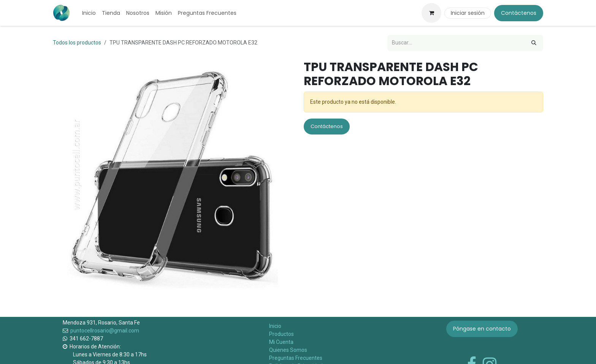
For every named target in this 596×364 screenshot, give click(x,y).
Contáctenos (519, 13)
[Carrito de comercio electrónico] (431, 13)
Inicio (275, 326)
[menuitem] (89, 13)
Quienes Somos (288, 350)
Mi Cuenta (281, 342)
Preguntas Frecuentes (296, 358)
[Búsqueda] (534, 43)
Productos (281, 334)
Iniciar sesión (468, 13)
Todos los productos (77, 43)
